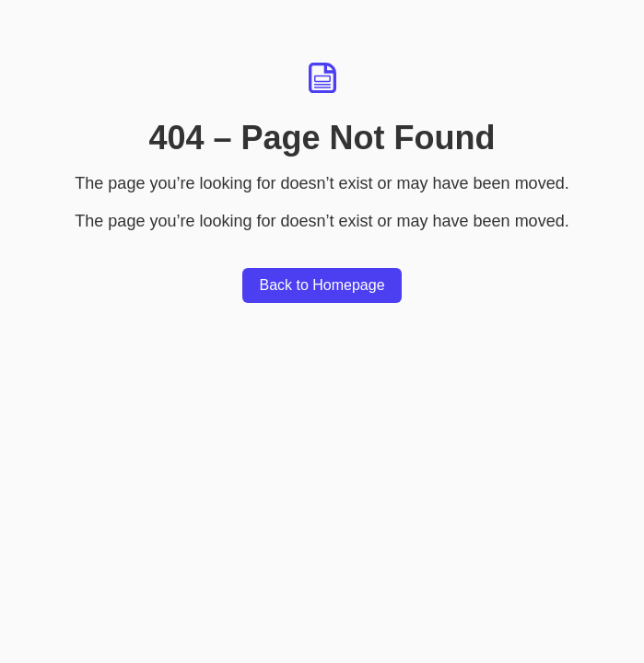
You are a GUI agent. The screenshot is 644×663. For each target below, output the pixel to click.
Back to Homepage (322, 285)
